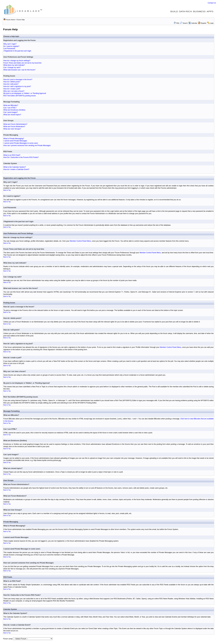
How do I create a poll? (12, 89)
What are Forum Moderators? (14, 127)
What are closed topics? (12, 115)
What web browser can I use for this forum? (19, 70)
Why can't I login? (10, 44)
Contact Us (212, 3)
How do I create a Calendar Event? (16, 169)
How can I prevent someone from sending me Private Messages (27, 145)
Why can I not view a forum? (14, 91)
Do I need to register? (11, 46)
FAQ (178, 23)
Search (184, 23)
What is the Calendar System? (15, 167)
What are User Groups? (12, 129)
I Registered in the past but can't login (17, 51)
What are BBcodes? (11, 105)
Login (212, 23)
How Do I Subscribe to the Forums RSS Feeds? (21, 157)
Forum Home (11, 20)
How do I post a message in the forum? (18, 80)
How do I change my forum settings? (17, 61)
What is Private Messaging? (14, 139)
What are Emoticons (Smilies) (14, 110)
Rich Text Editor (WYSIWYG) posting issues (20, 96)
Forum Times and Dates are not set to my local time (22, 63)
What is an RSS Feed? (12, 155)
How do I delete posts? (12, 82)
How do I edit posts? (11, 84)
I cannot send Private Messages (15, 141)
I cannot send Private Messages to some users (21, 143)
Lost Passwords (9, 49)
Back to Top (7, 190)
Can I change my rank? (12, 67)
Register (204, 23)
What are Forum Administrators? (15, 124)
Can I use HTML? (10, 108)
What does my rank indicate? (14, 65)
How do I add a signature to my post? (17, 86)
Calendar (193, 23)
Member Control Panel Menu (80, 241)
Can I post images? (11, 112)
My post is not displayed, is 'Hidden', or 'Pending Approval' (25, 93)
